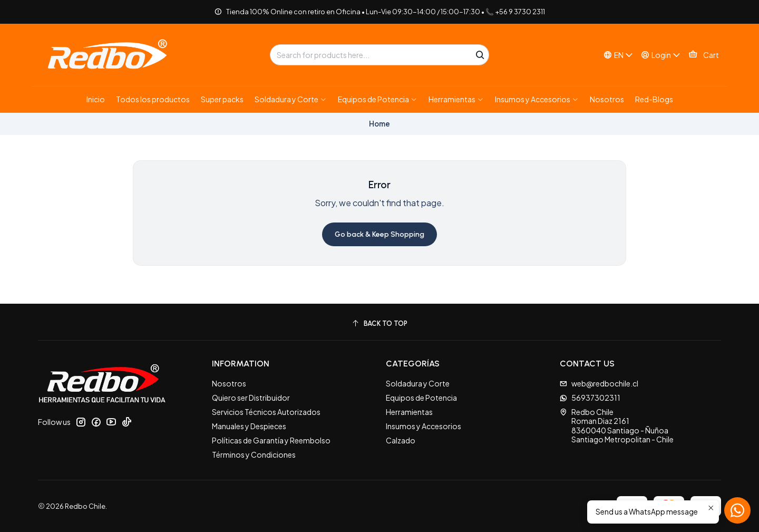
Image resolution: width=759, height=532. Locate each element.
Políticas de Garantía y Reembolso (271, 440)
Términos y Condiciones (254, 454)
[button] (291, 99)
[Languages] (618, 55)
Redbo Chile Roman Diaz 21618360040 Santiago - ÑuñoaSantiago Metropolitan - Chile (617, 426)
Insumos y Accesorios (424, 426)
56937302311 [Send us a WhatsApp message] (590, 398)
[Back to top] (379, 323)
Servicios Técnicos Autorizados (266, 412)
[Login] (661, 55)
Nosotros (229, 383)
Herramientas (409, 412)
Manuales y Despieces (249, 426)
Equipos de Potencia (421, 398)
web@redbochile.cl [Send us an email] (599, 383)
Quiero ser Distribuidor (251, 398)
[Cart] (704, 55)
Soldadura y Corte (418, 383)
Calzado (401, 440)
